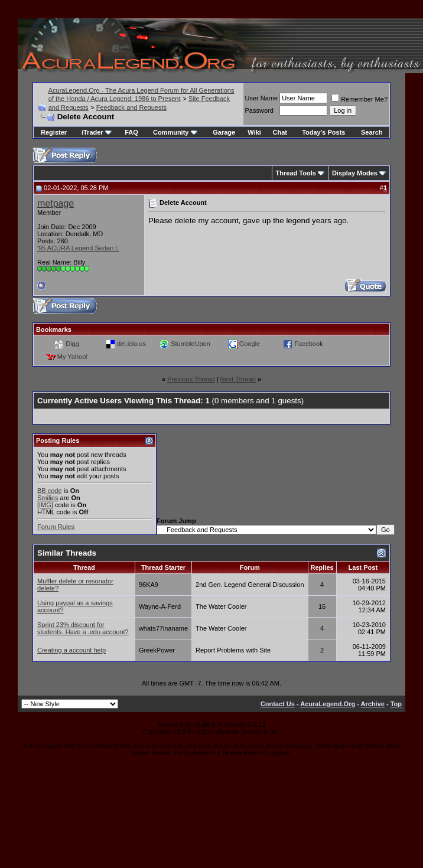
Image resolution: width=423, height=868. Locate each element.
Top (396, 704)
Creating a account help (71, 650)
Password (259, 110)
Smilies (48, 498)
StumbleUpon (191, 343)
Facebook (308, 343)
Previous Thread (191, 379)
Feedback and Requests (131, 107)
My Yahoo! (73, 356)
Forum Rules (56, 527)
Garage (224, 132)
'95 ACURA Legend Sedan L (78, 248)
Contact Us (278, 704)
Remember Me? (359, 99)
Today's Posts (323, 132)
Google (250, 343)
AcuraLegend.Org (328, 704)
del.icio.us (131, 343)
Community (175, 132)
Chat (280, 132)
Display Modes (355, 173)
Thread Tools (296, 173)
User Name (262, 98)
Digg (72, 343)
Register (54, 132)
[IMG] (45, 505)
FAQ (131, 132)
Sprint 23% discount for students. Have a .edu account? (83, 628)
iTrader (97, 132)
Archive (373, 704)
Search (372, 132)
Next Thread (238, 379)
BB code (50, 491)
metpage (56, 203)
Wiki (254, 132)
